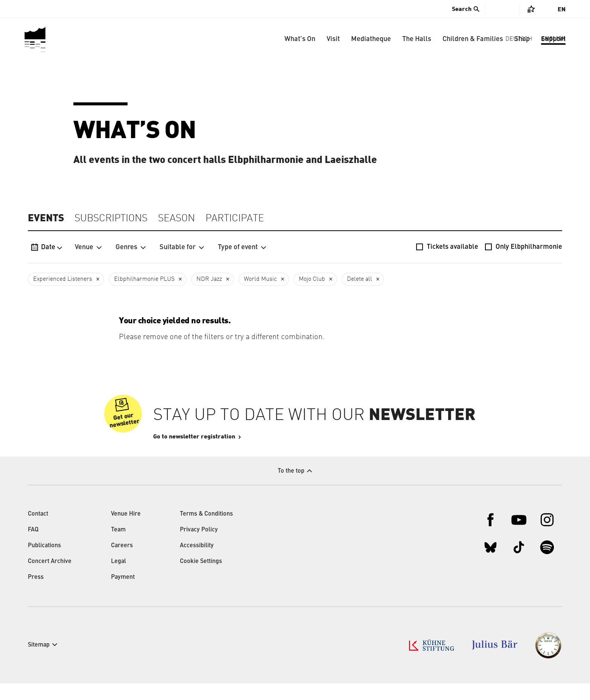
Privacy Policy (199, 546)
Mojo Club (312, 279)
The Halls (417, 39)
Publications (44, 562)
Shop (522, 39)
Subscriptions (111, 219)
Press (36, 594)
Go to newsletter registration (217, 453)
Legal (119, 578)
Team (118, 546)
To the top (291, 488)
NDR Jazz (209, 279)
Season (176, 219)
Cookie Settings (201, 578)
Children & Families (473, 39)
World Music (260, 279)
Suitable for (182, 247)
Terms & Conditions (206, 531)
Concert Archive (50, 578)
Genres (131, 247)
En (562, 9)
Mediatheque (371, 39)
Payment (123, 594)
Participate (235, 219)
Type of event (242, 247)
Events (46, 218)
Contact (38, 531)
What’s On (300, 39)
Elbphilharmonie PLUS (144, 279)
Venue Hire (126, 531)
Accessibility (197, 562)
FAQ (33, 546)
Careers (122, 562)
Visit (333, 39)
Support (553, 39)
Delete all (360, 279)
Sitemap (39, 662)
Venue (88, 247)
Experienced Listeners (63, 279)
